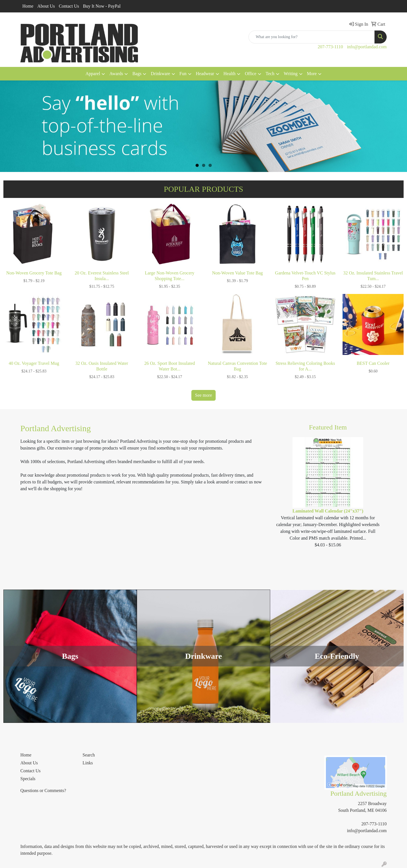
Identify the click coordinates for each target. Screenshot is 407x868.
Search (89, 755)
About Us (46, 6)
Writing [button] (291, 74)
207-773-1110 (330, 47)
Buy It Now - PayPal (102, 6)
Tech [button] (270, 74)
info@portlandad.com (367, 47)
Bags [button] (137, 74)
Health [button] (230, 74)
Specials (28, 779)
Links (88, 763)
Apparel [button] (93, 74)
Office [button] (251, 74)
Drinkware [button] (160, 74)
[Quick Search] (312, 37)
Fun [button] (183, 74)
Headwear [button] (205, 74)
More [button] (312, 74)
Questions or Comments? (43, 790)
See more (203, 395)
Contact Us (69, 6)
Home (28, 6)
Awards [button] (116, 74)
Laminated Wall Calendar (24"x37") (328, 511)
